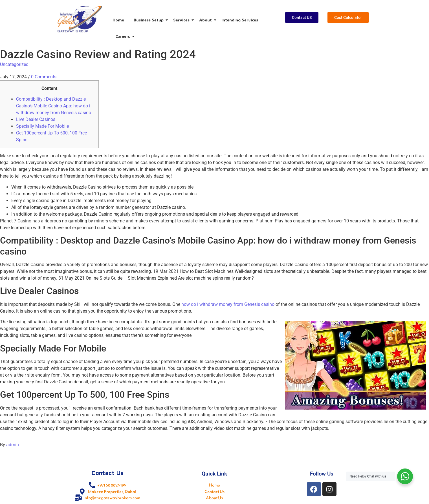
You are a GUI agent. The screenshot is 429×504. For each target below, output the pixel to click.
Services (182, 20)
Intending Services (240, 20)
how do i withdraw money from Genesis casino (228, 304)
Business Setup (150, 20)
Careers (124, 36)
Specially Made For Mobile (42, 126)
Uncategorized (14, 64)
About (206, 20)
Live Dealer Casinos (36, 119)
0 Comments (44, 77)
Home (118, 20)
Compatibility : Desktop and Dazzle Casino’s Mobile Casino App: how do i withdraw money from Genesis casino (54, 106)
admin (13, 445)
